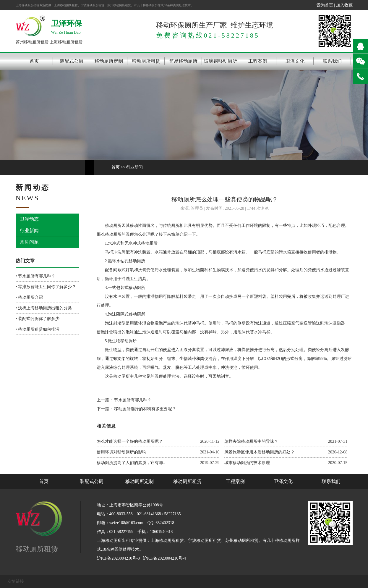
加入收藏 (344, 5)
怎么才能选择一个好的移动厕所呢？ (130, 441)
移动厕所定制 (109, 61)
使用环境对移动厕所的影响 (121, 452)
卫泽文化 (295, 61)
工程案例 (258, 61)
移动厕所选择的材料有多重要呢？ (145, 409)
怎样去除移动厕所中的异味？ (251, 441)
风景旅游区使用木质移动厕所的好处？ (260, 452)
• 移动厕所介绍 (29, 297)
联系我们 (332, 61)
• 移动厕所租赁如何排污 (38, 329)
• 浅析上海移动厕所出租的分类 (44, 308)
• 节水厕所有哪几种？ (35, 276)
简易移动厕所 (183, 61)
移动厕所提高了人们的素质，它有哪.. (131, 463)
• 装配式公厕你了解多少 (38, 319)
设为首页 (325, 5)
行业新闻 (134, 167)
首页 (34, 61)
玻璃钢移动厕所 (221, 61)
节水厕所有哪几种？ (132, 400)
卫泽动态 (29, 219)
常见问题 (29, 242)
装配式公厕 (72, 61)
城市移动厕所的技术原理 (247, 463)
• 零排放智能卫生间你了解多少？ (46, 287)
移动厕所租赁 (146, 61)
